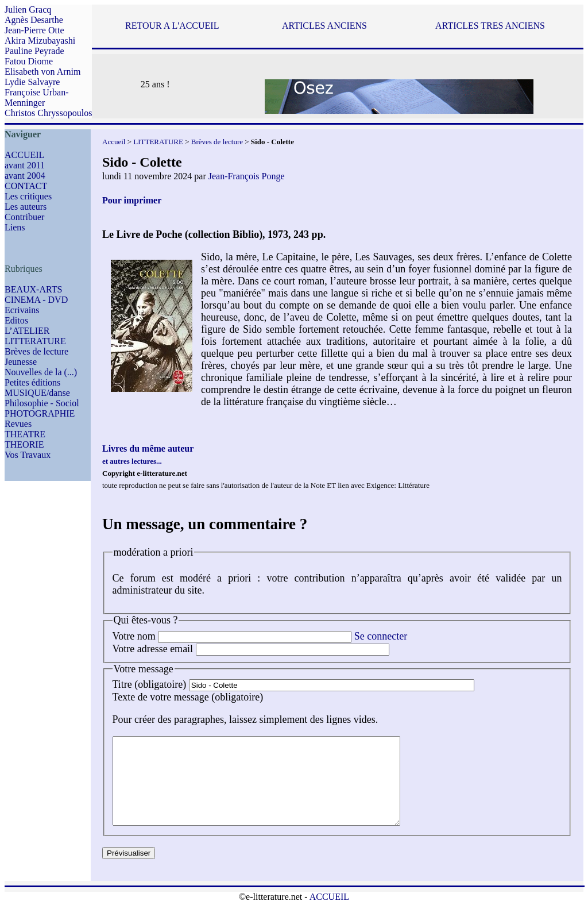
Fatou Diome (29, 61)
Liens (15, 227)
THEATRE (25, 434)
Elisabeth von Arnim (42, 72)
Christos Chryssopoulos (48, 113)
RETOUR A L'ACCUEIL (172, 26)
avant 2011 (25, 165)
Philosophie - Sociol (42, 403)
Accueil (114, 142)
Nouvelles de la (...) (41, 372)
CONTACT (26, 186)
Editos (16, 320)
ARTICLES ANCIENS (324, 26)
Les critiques (28, 196)
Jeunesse (21, 362)
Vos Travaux (28, 455)
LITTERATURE (35, 341)
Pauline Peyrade (34, 51)
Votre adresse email (153, 649)
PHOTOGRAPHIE (40, 413)
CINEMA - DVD (36, 300)
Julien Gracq (28, 9)
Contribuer (24, 217)
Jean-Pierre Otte (34, 30)
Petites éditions (32, 382)
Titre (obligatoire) (150, 684)
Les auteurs (26, 207)
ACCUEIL (24, 155)
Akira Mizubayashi (40, 41)
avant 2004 (25, 176)
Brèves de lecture (36, 351)
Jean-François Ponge (247, 176)
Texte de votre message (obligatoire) (188, 697)
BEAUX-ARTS (33, 289)
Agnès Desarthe (34, 20)
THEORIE (24, 444)
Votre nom (134, 636)
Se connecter (381, 636)
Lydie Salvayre (32, 82)
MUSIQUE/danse (37, 393)
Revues (18, 424)
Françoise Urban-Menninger (37, 97)
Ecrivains (22, 310)
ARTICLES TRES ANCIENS (490, 26)
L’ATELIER (27, 331)
